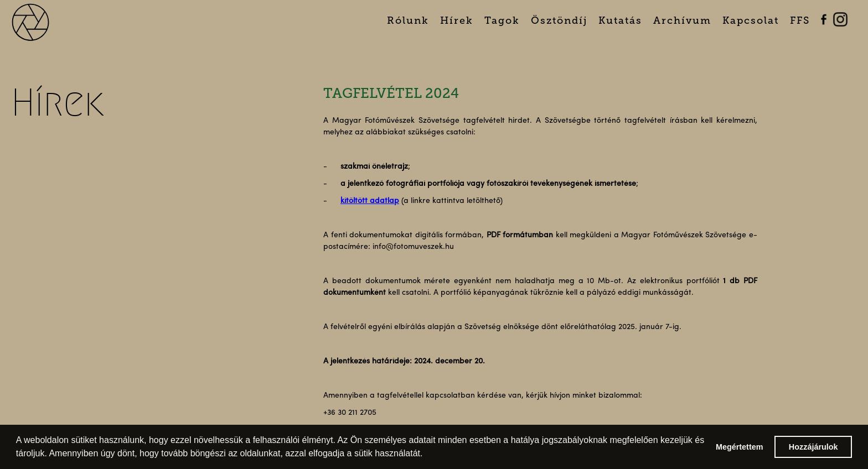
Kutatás (620, 20)
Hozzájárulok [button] (813, 447)
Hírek (457, 20)
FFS (800, 20)
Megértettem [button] (740, 447)
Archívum (682, 20)
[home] (45, 21)
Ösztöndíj (559, 20)
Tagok (502, 20)
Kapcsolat (751, 20)
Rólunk (408, 20)
